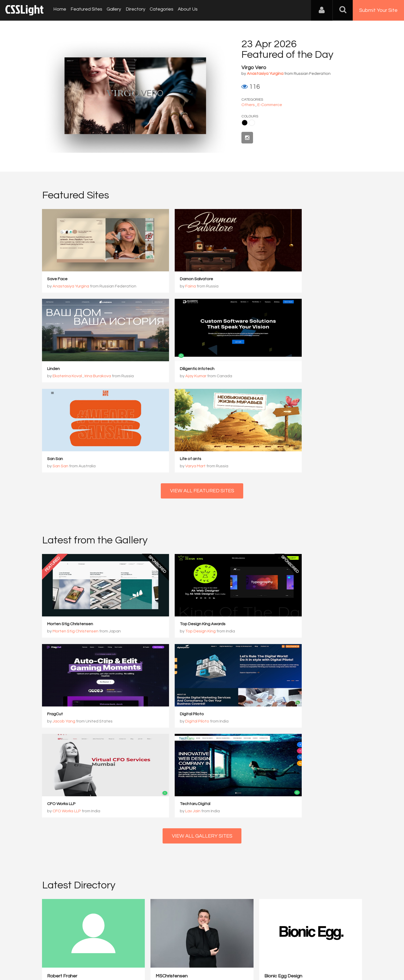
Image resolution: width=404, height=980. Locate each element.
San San (164, 369)
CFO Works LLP (170, 625)
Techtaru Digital (280, 625)
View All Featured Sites (202, 402)
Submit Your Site (378, 10)
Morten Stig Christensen (70, 535)
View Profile (59, 810)
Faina (167, 286)
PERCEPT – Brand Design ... (321, 780)
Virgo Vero (254, 68)
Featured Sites (85, 10)
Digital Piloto (59, 625)
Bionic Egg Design (229, 780)
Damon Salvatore (173, 279)
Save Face (58, 279)
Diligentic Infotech (65, 369)
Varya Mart (280, 376)
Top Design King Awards (179, 535)
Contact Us (76, 954)
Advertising (102, 954)
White (252, 123)
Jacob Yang (281, 543)
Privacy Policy (128, 954)
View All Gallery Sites (202, 658)
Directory (132, 10)
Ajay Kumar (63, 376)
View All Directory (202, 836)
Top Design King (177, 543)
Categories (158, 10)
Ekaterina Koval (285, 286)
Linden (271, 279)
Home (59, 10)
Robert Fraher (62, 780)
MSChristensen (145, 780)
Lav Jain (278, 633)
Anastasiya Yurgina (71, 286)
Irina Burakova (315, 286)
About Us (183, 10)
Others (248, 105)
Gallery (112, 10)
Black (245, 123)
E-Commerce (270, 105)
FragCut (272, 535)
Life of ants (275, 369)
